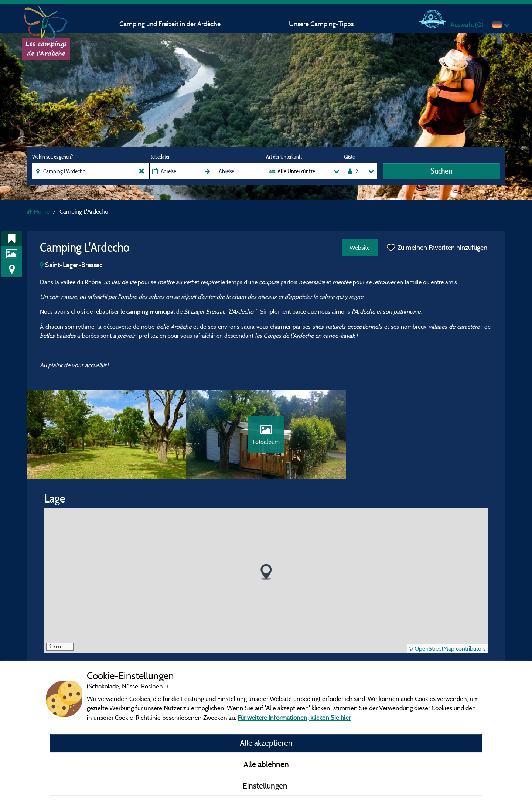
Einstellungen (266, 786)
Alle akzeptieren (266, 743)
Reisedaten (160, 157)
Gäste (349, 157)
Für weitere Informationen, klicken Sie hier (294, 717)
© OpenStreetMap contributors (447, 648)
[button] (266, 572)
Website (360, 248)
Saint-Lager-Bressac (71, 265)
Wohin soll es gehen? (52, 157)
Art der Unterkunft (284, 157)
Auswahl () (467, 25)
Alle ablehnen (266, 764)
